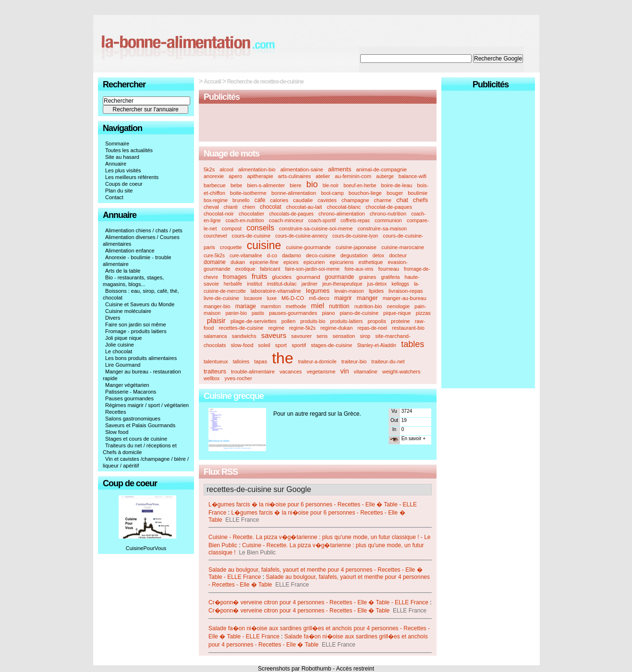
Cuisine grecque (234, 396)
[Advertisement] (318, 123)
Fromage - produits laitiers (136, 331)
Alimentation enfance (130, 251)
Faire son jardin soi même (136, 324)
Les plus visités (123, 170)
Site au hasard (122, 157)
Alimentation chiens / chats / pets (144, 230)
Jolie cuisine (120, 345)
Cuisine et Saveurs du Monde (140, 304)
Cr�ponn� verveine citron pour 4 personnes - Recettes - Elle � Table (299, 611)
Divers (113, 318)
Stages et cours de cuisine (136, 439)
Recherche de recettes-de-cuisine (265, 82)
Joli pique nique (123, 338)
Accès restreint (355, 669)
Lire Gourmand (123, 365)
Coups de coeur (124, 184)
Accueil (212, 82)
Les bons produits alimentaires (141, 358)
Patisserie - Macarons (131, 392)
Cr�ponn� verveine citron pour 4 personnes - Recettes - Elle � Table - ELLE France (318, 602)
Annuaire (116, 164)
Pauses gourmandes (129, 398)
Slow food (117, 432)
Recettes (115, 412)
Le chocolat (119, 351)
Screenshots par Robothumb (295, 669)
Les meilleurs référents (132, 177)
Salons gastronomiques (133, 419)
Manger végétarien (127, 385)
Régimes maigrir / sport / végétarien (147, 405)
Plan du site (119, 191)
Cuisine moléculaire (128, 311)
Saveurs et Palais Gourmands (140, 425)
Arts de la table (123, 271)
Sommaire (117, 144)
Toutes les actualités (129, 150)
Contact (114, 197)
